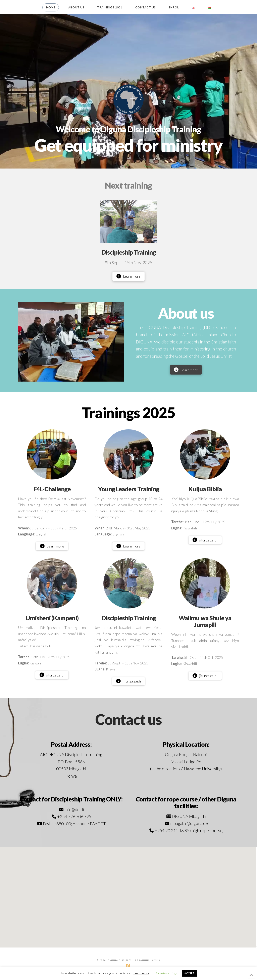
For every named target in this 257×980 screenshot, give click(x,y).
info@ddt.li (74, 809)
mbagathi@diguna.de (189, 823)
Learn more (141, 973)
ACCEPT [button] (189, 973)
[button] (128, 894)
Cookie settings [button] (166, 973)
